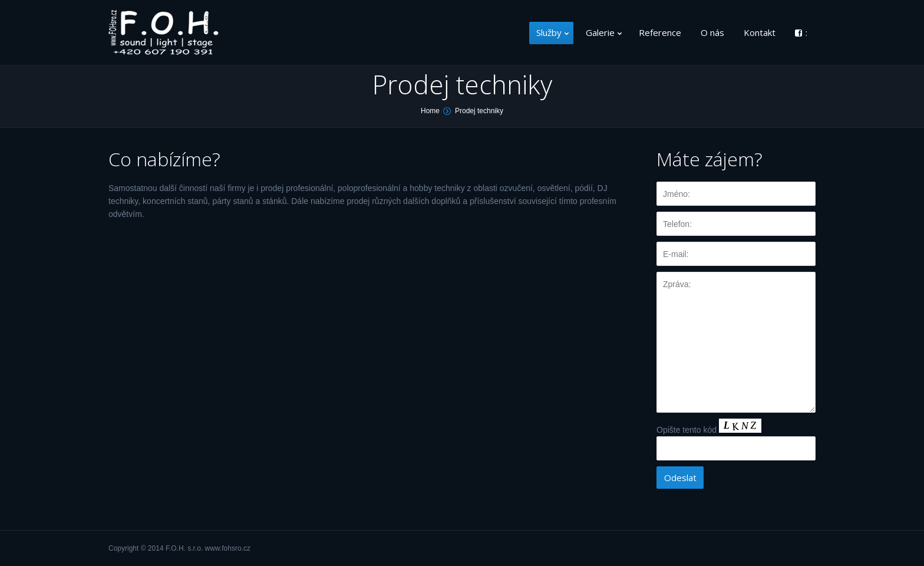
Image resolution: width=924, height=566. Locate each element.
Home (430, 111)
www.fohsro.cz (228, 548)
